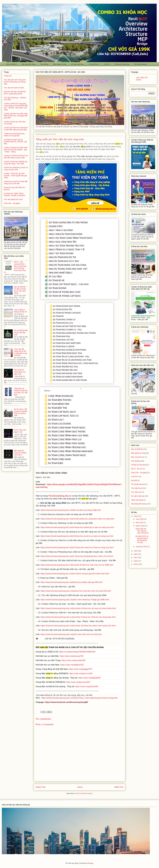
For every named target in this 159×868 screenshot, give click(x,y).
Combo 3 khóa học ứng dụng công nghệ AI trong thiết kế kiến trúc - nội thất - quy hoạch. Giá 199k (16, 107)
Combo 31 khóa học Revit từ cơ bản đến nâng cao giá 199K (16, 157)
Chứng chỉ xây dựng (122, 64)
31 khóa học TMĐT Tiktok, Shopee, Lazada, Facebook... (15, 195)
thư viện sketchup (77, 64)
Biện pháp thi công (60, 64)
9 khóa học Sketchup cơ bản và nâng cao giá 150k (16, 169)
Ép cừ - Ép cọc (137, 469)
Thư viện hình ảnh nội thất (14, 88)
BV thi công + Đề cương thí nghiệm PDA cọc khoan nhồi (21, 412)
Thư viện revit (136, 492)
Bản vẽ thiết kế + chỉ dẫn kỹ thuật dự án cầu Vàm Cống (20, 290)
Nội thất (134, 480)
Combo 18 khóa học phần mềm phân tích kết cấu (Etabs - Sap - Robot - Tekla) (16, 150)
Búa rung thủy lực (138, 457)
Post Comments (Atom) (84, 793)
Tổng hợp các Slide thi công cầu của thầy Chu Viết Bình (21, 391)
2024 (136, 516)
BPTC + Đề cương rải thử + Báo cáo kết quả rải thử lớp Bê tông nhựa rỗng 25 (15, 267)
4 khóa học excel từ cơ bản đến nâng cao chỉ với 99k (16, 182)
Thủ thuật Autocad (140, 64)
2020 (136, 561)
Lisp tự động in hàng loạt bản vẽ (20, 311)
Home (80, 787)
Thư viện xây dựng (12, 8)
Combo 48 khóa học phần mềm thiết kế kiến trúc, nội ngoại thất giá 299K (16, 116)
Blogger (91, 863)
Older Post (119, 787)
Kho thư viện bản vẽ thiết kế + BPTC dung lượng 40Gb (15, 93)
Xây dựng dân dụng (28, 64)
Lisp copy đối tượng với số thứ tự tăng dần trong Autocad (21, 352)
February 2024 (142, 547)
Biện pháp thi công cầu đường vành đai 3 (20, 453)
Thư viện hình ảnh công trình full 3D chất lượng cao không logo (15, 82)
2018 (136, 564)
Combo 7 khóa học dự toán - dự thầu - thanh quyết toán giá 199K (15, 176)
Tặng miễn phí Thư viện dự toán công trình (142, 531)
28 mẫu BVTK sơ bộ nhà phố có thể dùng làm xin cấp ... (142, 539)
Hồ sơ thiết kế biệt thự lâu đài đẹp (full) (21, 332)
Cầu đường (44, 64)
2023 (136, 551)
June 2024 (140, 519)
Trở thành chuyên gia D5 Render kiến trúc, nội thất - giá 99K (15, 142)
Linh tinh (107, 64)
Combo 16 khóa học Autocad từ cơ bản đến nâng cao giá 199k (16, 129)
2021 (136, 557)
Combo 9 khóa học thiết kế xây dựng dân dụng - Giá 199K (16, 163)
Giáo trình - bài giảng (12, 203)
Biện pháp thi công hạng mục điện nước (20, 372)
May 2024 (140, 523)
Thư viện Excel (94, 64)
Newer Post (41, 787)
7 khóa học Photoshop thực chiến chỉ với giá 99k (14, 135)
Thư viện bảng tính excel (13, 199)
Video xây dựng (137, 500)
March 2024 (141, 526)
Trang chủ (8, 76)
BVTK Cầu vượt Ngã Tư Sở (20, 431)
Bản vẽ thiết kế (12, 64)
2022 (136, 554)
